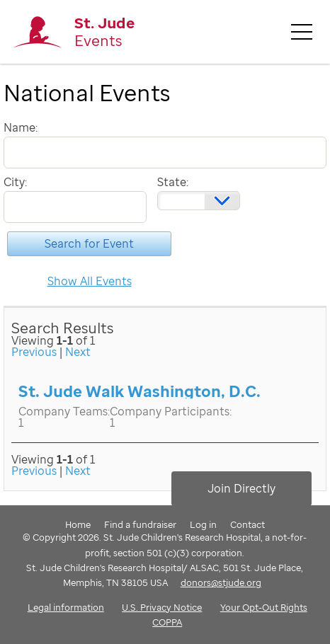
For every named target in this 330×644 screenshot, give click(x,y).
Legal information (66, 607)
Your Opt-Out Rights (264, 607)
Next (78, 352)
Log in (203, 524)
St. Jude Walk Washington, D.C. (140, 391)
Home (78, 524)
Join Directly (241, 488)
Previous (34, 352)
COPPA (167, 622)
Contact (247, 524)
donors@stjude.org (221, 582)
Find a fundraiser (140, 524)
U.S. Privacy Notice (162, 607)
